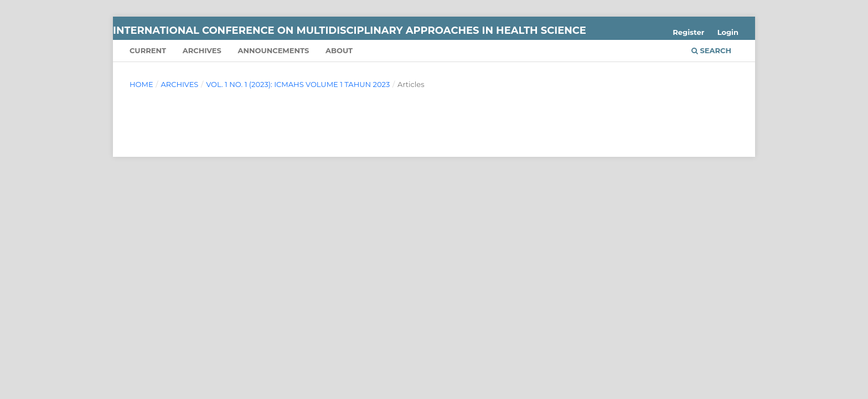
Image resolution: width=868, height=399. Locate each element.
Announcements (273, 50)
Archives (202, 50)
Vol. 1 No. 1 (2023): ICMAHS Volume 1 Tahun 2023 (298, 84)
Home (141, 84)
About (339, 50)
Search (711, 50)
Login (728, 32)
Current (148, 50)
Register (688, 32)
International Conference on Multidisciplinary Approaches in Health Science (350, 30)
